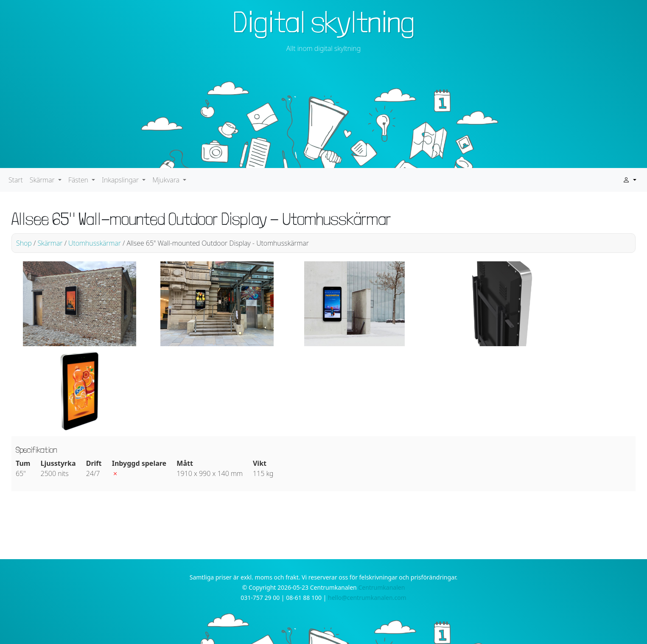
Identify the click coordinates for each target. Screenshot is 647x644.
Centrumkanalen (381, 587)
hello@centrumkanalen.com (367, 598)
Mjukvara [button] (167, 180)
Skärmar (50, 243)
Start (16, 180)
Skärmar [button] (43, 180)
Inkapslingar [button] (121, 180)
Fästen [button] (79, 180)
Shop (24, 243)
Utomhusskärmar (95, 243)
